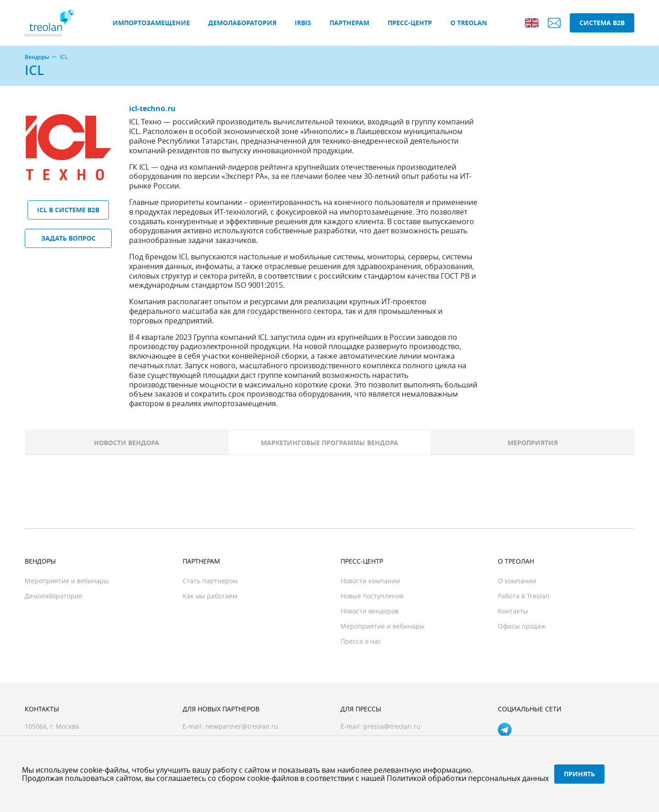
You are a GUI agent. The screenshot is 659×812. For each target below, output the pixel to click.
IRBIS (303, 23)
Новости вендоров (370, 611)
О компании (517, 581)
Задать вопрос (68, 238)
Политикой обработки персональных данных (468, 778)
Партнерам (349, 23)
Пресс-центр (410, 23)
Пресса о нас (361, 641)
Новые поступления (372, 596)
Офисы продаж (522, 626)
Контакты (513, 611)
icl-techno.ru (152, 108)
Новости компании (370, 581)
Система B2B (602, 23)
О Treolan (469, 23)
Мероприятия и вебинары (67, 581)
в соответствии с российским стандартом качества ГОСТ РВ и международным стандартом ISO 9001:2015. (302, 281)
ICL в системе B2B (68, 210)
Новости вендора (127, 443)
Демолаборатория (242, 23)
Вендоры (37, 57)
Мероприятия (533, 443)
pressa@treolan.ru (392, 726)
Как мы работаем (210, 596)
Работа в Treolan (524, 596)
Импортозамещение (151, 23)
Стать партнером (210, 581)
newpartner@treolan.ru (242, 726)
